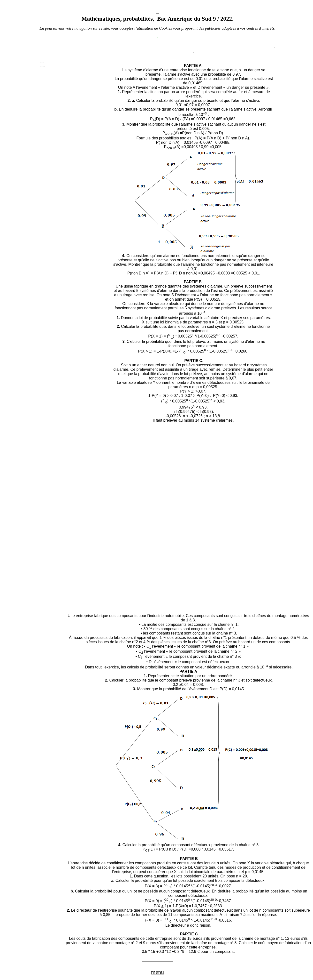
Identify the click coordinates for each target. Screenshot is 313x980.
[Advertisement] (76, 145)
